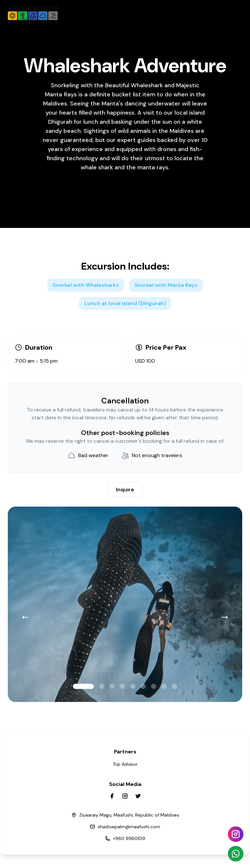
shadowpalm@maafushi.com (129, 827)
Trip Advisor (125, 764)
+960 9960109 (129, 838)
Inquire (125, 490)
